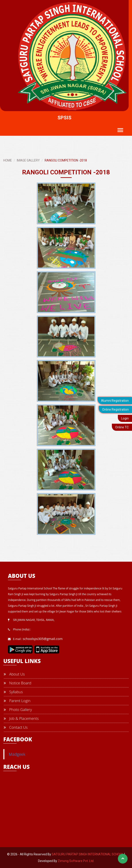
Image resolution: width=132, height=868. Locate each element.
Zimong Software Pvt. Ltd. (76, 861)
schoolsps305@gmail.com (43, 639)
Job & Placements (21, 718)
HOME (8, 160)
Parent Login (17, 701)
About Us (14, 674)
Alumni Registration (115, 401)
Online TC (122, 427)
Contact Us (16, 727)
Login (125, 418)
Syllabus (13, 692)
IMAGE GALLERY (28, 160)
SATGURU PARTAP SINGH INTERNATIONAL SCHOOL (88, 854)
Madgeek (17, 754)
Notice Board (17, 683)
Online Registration (115, 409)
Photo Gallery (18, 710)
